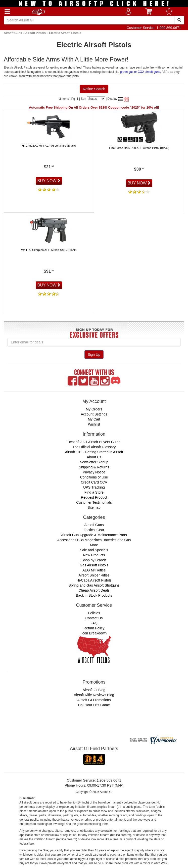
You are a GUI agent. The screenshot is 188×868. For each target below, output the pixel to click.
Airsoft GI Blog (94, 690)
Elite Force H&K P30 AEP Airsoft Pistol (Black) (139, 148)
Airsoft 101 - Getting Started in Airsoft (94, 452)
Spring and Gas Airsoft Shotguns (94, 585)
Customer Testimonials (94, 502)
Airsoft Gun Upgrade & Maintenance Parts (94, 535)
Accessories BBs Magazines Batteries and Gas (94, 540)
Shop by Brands (94, 560)
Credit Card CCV (94, 482)
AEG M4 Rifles (94, 570)
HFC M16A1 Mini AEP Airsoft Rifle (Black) (49, 146)
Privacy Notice (94, 472)
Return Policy (94, 628)
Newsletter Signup (94, 462)
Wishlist (94, 424)
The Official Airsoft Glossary (94, 447)
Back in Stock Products (94, 595)
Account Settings (94, 414)
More (94, 545)
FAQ (94, 623)
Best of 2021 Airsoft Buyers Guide (94, 442)
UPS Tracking (94, 487)
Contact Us (94, 618)
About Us (94, 457)
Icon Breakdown (94, 633)
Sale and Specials (94, 550)
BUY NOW (49, 181)
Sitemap (94, 507)
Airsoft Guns (13, 33)
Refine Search (94, 89)
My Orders (94, 409)
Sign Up (94, 355)
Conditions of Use (94, 477)
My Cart (94, 419)
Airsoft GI (106, 792)
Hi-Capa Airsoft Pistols (94, 580)
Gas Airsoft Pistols (94, 565)
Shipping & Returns (94, 467)
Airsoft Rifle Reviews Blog (94, 695)
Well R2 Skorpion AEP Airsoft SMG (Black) (49, 250)
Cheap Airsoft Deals (94, 590)
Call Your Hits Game (94, 705)
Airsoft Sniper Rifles (94, 575)
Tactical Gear (94, 530)
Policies (94, 613)
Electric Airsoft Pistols (65, 33)
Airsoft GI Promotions (94, 700)
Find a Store (94, 492)
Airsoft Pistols (36, 33)
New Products (94, 555)
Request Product (94, 497)
